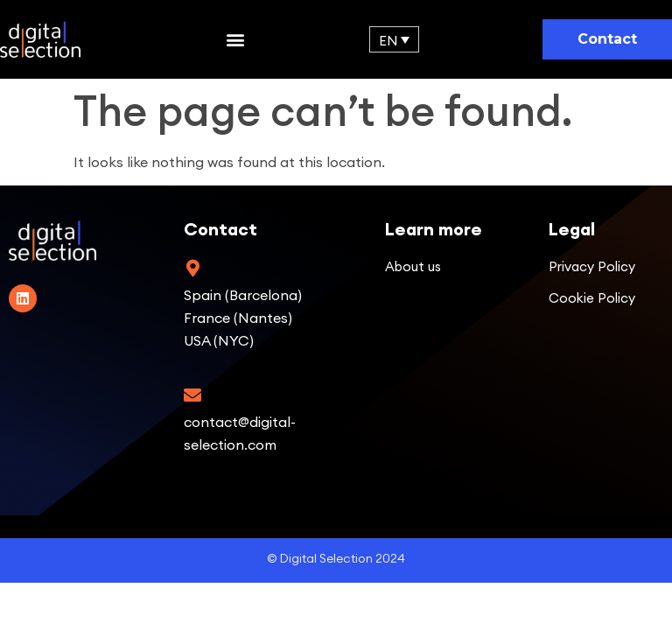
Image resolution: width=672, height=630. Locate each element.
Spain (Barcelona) (243, 295)
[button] (235, 40)
